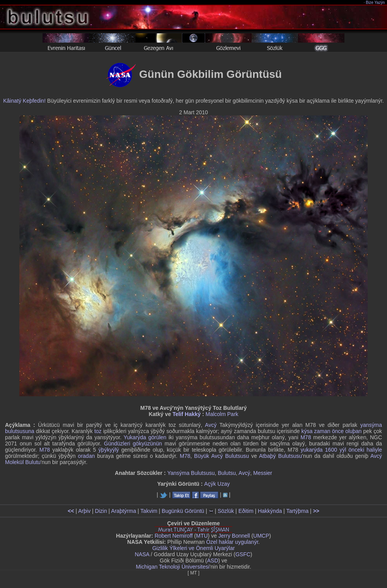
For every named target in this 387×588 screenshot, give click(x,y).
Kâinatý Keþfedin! (24, 101)
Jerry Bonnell (234, 536)
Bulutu (33, 462)
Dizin (101, 511)
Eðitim (246, 511)
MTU (202, 536)
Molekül (14, 462)
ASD (213, 560)
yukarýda (312, 450)
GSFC (243, 554)
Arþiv (84, 511)
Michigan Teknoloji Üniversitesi (173, 567)
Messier (263, 473)
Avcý (211, 425)
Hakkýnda (270, 511)
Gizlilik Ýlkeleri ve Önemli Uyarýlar (193, 548)
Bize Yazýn (376, 3)
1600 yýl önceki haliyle (354, 450)
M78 (306, 437)
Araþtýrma (124, 511)
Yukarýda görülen (145, 437)
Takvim (149, 511)
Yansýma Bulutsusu (191, 473)
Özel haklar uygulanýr (232, 542)
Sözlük (226, 511)
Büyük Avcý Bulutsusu (222, 456)
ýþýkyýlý (109, 450)
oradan (86, 456)
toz (98, 431)
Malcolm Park (222, 414)
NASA (142, 554)
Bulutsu (227, 473)
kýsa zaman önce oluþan (332, 431)
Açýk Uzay (217, 484)
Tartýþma (298, 511)
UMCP (261, 536)
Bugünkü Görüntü (183, 511)
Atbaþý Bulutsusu (280, 456)
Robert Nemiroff (174, 536)
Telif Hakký (187, 414)
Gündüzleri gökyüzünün (133, 444)
